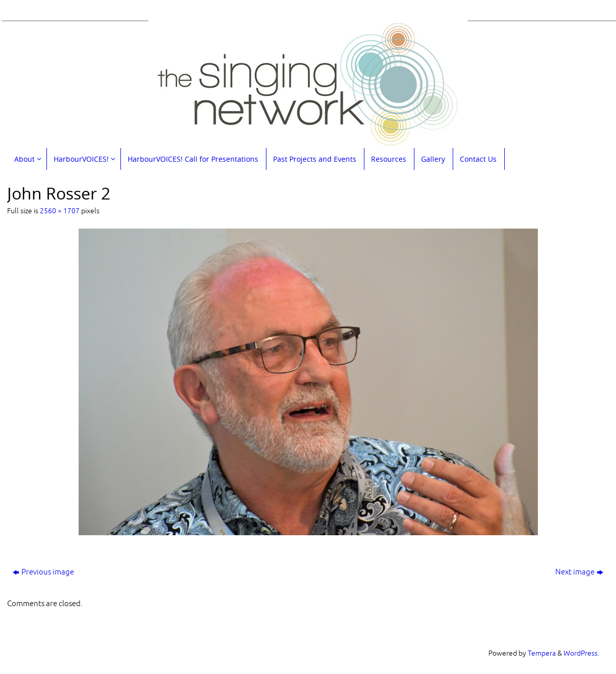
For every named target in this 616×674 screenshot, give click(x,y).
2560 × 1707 (60, 211)
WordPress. (581, 653)
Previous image (43, 572)
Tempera (542, 653)
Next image (579, 572)
